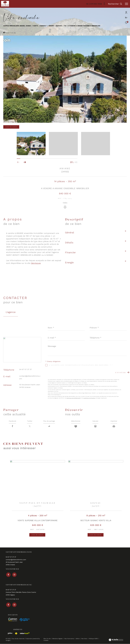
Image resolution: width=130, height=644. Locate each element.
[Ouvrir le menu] (126, 4)
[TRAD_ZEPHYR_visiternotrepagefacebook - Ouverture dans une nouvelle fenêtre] (8, 575)
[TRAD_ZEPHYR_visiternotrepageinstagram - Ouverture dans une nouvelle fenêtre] (14, 575)
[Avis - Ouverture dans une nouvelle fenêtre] (12, 620)
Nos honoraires (69, 639)
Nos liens (84, 639)
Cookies (46, 641)
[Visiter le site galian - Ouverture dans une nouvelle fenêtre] (9, 633)
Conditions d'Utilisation (89, 398)
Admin (78, 639)
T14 (65, 26)
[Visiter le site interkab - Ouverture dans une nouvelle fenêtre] (24, 633)
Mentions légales (58, 639)
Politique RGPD (93, 639)
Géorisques (36, 263)
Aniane (51, 26)
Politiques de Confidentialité (73, 398)
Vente (36, 26)
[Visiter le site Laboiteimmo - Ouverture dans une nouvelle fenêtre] (116, 640)
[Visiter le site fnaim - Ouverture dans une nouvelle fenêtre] (15, 633)
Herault (43, 26)
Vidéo (65, 203)
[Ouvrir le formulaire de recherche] (115, 4)
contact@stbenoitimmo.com (16, 561)
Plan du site (47, 639)
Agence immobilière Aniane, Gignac (17, 26)
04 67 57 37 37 (25, 369)
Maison (59, 26)
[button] (25, 162)
